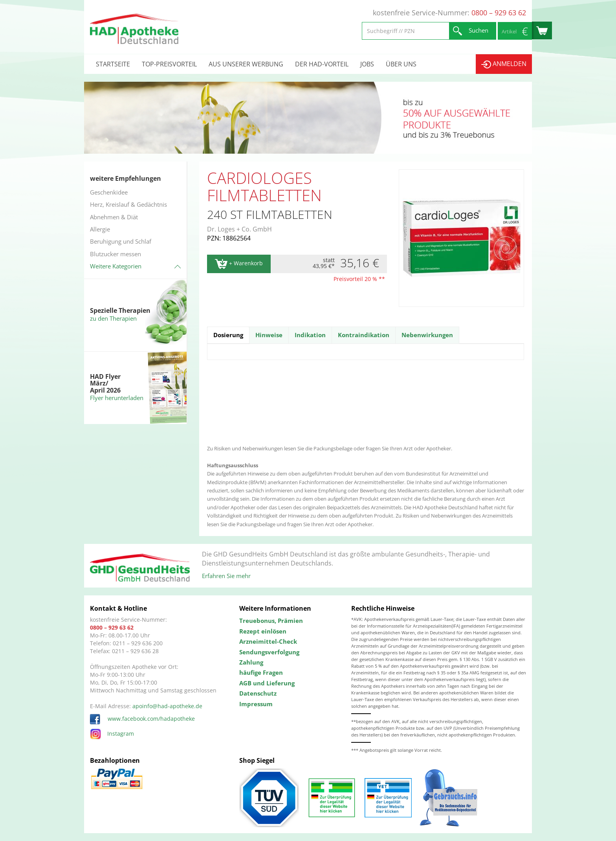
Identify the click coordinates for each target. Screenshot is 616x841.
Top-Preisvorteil (169, 64)
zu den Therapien (113, 318)
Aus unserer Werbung (246, 64)
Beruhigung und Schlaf (121, 241)
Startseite (113, 64)
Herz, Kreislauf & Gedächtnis (128, 204)
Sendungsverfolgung (269, 652)
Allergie (100, 229)
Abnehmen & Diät (114, 217)
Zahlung (251, 662)
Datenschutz (258, 693)
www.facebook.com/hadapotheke (142, 719)
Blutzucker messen (115, 254)
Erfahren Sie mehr (226, 576)
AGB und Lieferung (267, 683)
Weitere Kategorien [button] (116, 266)
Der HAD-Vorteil (322, 64)
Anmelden (504, 64)
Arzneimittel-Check (268, 641)
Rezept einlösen (263, 631)
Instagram (112, 734)
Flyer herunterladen (117, 398)
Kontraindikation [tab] (364, 335)
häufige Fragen (261, 672)
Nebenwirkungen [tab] (427, 335)
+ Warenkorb (239, 264)
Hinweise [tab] (269, 335)
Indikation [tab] (310, 335)
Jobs (367, 64)
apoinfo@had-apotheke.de (167, 706)
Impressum (256, 704)
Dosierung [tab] (228, 335)
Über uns (401, 64)
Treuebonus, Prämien (271, 621)
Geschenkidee (109, 192)
